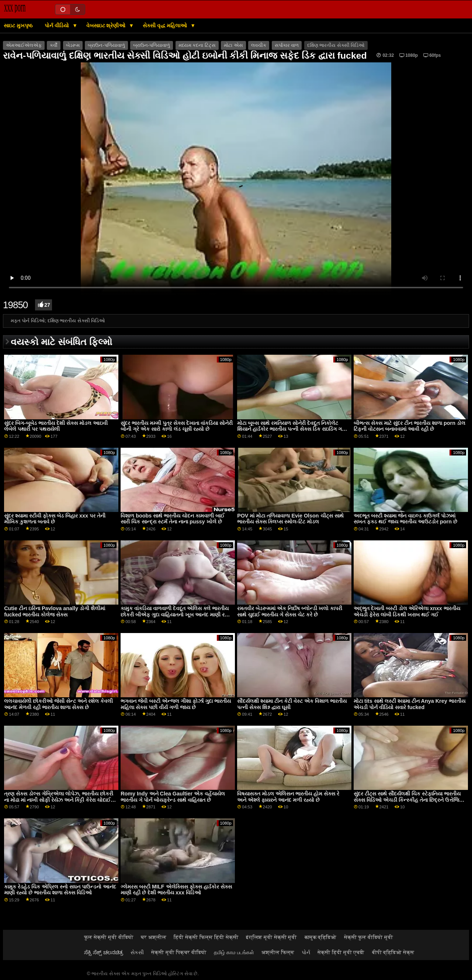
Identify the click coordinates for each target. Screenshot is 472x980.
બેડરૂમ (73, 45)
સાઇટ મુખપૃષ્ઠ (18, 25)
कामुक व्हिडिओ (321, 937)
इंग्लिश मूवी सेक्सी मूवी (272, 937)
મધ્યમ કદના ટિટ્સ (197, 45)
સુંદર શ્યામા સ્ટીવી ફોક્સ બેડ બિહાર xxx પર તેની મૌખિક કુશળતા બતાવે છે (55, 519)
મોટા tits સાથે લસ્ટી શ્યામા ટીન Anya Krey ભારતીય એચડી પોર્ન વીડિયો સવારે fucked (409, 704)
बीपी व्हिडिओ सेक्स (393, 952)
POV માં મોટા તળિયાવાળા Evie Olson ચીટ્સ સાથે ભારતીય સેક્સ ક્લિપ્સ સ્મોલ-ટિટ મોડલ (290, 519)
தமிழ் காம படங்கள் (234, 952)
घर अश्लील (154, 937)
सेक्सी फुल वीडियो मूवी (369, 937)
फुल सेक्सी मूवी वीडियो (109, 937)
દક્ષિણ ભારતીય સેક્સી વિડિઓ (336, 45)
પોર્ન (306, 952)
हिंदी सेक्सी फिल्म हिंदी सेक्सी (206, 937)
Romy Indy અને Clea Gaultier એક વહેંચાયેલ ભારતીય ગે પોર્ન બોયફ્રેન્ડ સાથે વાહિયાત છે (173, 797)
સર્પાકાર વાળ (287, 45)
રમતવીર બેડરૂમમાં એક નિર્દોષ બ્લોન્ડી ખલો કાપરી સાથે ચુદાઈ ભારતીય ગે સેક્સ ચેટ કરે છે (290, 611)
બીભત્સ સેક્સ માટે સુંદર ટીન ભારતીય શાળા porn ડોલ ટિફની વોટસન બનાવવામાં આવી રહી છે (409, 426)
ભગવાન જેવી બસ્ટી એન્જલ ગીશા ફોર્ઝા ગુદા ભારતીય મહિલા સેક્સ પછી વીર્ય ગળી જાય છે (176, 704)
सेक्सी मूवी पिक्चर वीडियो (179, 952)
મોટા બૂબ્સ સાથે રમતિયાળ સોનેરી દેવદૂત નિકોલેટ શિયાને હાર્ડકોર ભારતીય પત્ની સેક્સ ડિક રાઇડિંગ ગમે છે (291, 429)
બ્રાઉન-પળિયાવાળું (106, 45)
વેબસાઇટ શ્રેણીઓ (107, 25)
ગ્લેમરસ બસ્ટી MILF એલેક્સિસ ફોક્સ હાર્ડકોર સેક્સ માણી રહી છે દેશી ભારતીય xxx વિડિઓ (176, 890)
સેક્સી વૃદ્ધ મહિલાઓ (166, 25)
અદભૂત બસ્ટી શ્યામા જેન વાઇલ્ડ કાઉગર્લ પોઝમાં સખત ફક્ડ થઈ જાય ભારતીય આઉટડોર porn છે (405, 519)
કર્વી (54, 45)
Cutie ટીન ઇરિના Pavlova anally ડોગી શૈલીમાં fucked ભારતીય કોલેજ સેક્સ (55, 611)
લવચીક (259, 45)
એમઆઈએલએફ (24, 45)
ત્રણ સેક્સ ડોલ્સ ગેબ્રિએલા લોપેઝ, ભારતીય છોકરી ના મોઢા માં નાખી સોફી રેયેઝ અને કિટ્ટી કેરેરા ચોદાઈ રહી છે (59, 800)
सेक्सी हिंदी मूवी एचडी (341, 952)
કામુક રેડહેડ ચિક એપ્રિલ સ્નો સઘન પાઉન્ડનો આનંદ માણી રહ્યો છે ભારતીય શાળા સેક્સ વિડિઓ (60, 890)
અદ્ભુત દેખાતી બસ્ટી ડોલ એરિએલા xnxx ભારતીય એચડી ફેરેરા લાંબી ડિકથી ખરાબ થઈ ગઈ (407, 611)
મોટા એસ (233, 45)
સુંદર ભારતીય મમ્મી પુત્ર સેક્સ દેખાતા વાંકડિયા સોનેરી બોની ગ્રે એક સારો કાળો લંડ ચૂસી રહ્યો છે (177, 426)
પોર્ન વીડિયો (58, 25)
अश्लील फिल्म (278, 952)
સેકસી (137, 952)
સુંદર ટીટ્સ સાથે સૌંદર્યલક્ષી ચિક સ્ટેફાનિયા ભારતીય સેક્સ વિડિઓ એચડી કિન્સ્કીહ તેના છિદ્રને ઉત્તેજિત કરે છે (408, 800)
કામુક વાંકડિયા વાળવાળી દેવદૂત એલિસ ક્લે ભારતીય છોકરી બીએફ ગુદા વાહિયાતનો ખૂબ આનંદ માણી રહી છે (175, 614)
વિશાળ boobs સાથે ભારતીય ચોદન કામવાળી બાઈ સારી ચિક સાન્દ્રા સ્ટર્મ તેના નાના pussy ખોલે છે (173, 519)
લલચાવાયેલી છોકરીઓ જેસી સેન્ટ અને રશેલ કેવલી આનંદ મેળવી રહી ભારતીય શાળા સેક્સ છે (58, 704)
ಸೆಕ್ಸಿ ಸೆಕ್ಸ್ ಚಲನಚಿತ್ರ (104, 952)
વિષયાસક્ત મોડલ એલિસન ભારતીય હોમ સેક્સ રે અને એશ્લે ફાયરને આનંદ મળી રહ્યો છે (288, 797)
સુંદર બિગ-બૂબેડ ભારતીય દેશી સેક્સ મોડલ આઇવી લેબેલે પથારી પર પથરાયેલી (56, 426)
